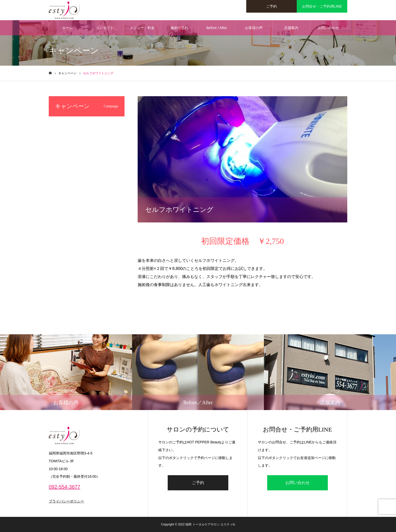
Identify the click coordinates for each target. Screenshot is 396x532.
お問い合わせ (329, 28)
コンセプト (105, 28)
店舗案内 (291, 28)
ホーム (67, 28)
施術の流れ (179, 28)
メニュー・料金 (142, 28)
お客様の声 (254, 28)
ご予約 (198, 483)
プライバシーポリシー (66, 501)
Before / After (217, 28)
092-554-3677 (65, 487)
